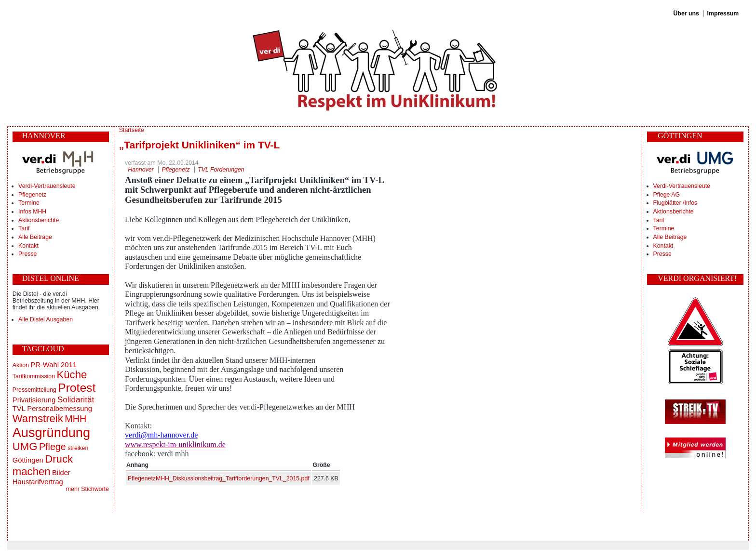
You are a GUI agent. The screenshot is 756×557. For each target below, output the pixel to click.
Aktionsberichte (39, 220)
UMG (25, 446)
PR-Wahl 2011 (53, 365)
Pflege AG (667, 195)
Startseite (132, 130)
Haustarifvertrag (38, 482)
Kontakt (28, 246)
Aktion (21, 365)
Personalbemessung (60, 409)
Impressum (723, 13)
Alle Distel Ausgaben (46, 319)
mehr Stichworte (88, 489)
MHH (75, 419)
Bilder (61, 473)
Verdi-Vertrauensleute (47, 186)
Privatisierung (34, 400)
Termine (29, 203)
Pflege (53, 447)
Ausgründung (51, 432)
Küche (72, 375)
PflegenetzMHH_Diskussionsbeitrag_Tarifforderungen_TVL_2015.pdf (219, 478)
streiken (78, 448)
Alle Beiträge (35, 237)
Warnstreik (38, 418)
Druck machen (43, 465)
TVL (19, 409)
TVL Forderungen (221, 170)
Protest (77, 388)
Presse (27, 254)
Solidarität (76, 399)
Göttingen (28, 460)
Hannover (141, 170)
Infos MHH (32, 212)
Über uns (686, 13)
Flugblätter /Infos (675, 203)
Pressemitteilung (34, 390)
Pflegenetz (32, 195)
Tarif (24, 228)
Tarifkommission (34, 376)
